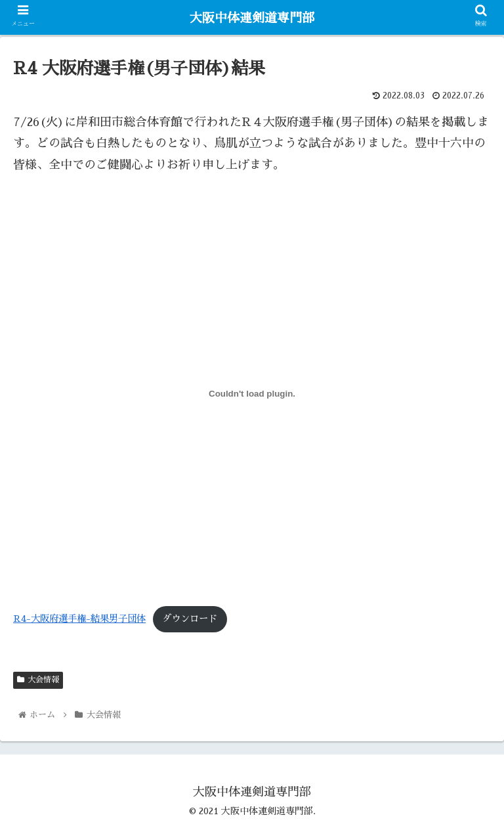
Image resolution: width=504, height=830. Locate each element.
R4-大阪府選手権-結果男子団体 (79, 619)
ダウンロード (190, 619)
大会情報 (38, 680)
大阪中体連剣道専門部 (252, 18)
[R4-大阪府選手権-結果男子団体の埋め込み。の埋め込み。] (252, 394)
